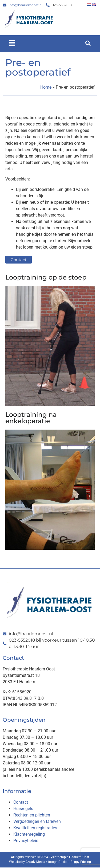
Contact (21, 802)
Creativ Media (35, 862)
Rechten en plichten (32, 815)
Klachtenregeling (29, 834)
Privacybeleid (26, 841)
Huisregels (23, 809)
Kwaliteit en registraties (35, 828)
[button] (12, 44)
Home (46, 87)
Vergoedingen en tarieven (37, 821)
